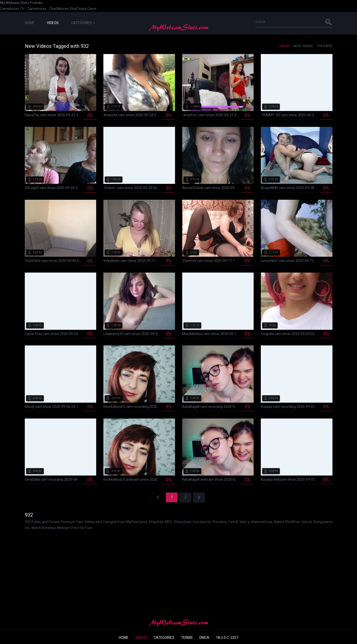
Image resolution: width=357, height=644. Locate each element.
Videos (53, 23)
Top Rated (325, 46)
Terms (187, 638)
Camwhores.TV (12, 9)
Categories (83, 23)
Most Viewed (303, 46)
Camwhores (37, 9)
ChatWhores (59, 9)
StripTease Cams (83, 9)
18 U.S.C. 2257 (227, 638)
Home (30, 23)
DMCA (204, 638)
